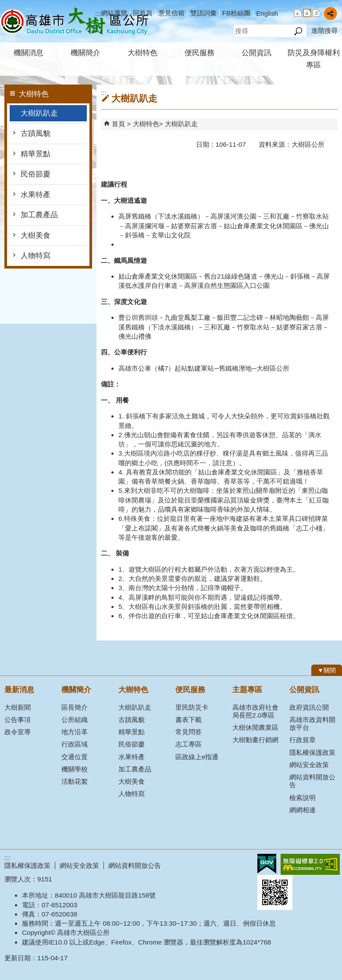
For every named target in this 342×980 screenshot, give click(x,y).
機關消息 (28, 53)
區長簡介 (75, 707)
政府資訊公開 (309, 707)
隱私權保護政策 (312, 752)
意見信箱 (171, 13)
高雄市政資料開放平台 (312, 724)
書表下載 (189, 720)
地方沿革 (75, 732)
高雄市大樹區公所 (74, 21)
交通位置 (75, 757)
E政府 (267, 864)
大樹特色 (142, 53)
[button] (298, 31)
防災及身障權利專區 (314, 59)
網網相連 (303, 810)
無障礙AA (310, 864)
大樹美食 (36, 235)
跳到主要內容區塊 (5, 5)
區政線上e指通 (197, 757)
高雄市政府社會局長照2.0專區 (255, 711)
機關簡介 (85, 53)
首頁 (118, 124)
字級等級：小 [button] (298, 13)
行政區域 (75, 744)
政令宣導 (18, 732)
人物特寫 (36, 256)
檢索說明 (303, 798)
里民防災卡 (192, 707)
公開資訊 (256, 53)
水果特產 (36, 195)
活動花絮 (75, 781)
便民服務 (199, 53)
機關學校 (75, 769)
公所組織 (75, 720)
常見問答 (189, 732)
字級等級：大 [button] (316, 13)
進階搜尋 (324, 30)
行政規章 (303, 740)
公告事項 (18, 720)
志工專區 (189, 744)
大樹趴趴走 (39, 113)
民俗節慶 (36, 174)
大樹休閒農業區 (255, 727)
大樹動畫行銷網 (255, 740)
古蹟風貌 (36, 133)
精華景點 (36, 154)
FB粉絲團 (236, 13)
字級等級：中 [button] (307, 13)
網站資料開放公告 (312, 781)
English (267, 13)
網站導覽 (114, 13)
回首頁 (143, 13)
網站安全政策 (309, 765)
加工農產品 (39, 215)
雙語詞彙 (203, 13)
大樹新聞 (18, 707)
